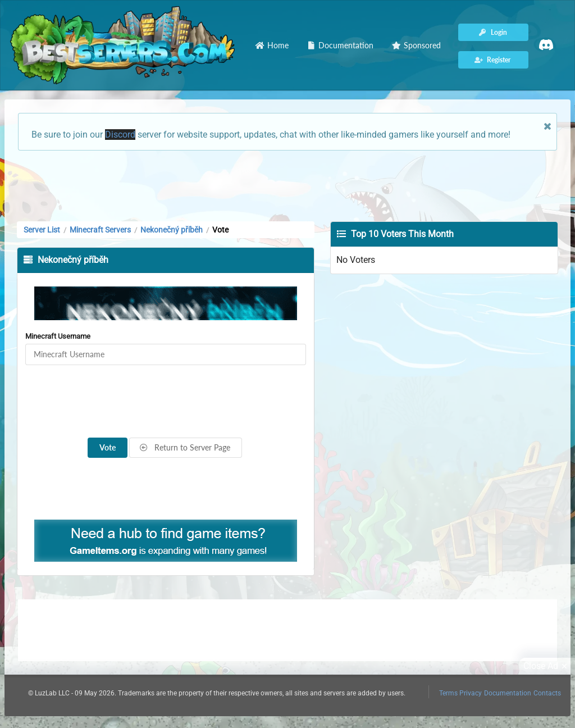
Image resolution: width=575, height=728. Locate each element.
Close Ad (547, 666)
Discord (120, 135)
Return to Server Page (185, 447)
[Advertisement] (287, 185)
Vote (108, 447)
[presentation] (166, 402)
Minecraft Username (58, 336)
